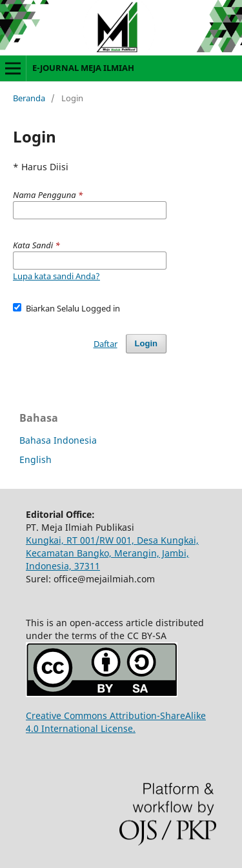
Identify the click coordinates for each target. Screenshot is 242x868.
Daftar (106, 344)
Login (146, 343)
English (35, 459)
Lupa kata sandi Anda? (56, 276)
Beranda (29, 98)
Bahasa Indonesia (58, 440)
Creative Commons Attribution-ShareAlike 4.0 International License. (116, 722)
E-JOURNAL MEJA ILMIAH (83, 68)
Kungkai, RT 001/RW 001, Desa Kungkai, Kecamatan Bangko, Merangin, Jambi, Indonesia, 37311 (112, 553)
